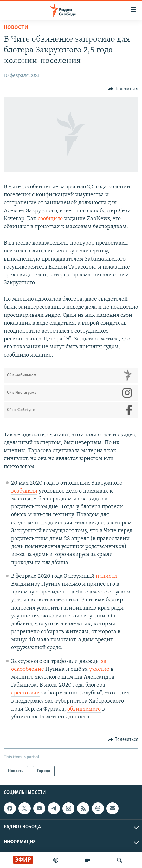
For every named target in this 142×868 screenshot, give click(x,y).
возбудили (24, 491)
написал (106, 576)
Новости (16, 28)
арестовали (26, 693)
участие (99, 669)
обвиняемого (84, 709)
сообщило (50, 219)
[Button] (123, 89)
